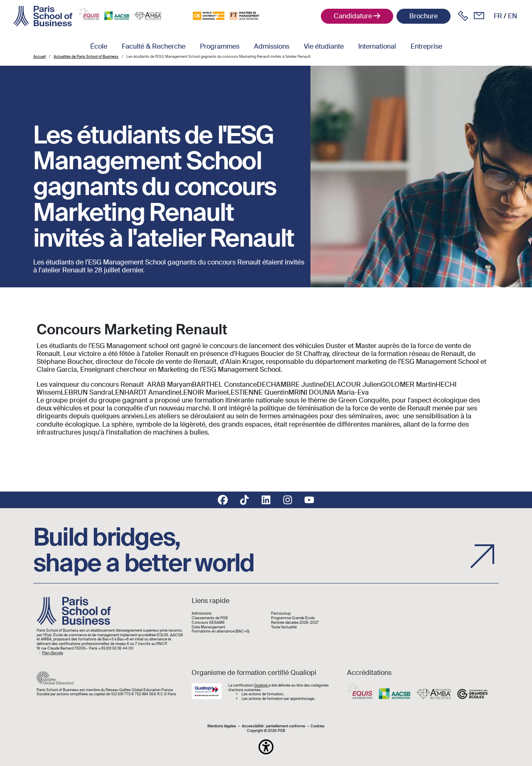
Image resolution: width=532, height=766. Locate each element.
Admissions (272, 46)
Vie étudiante (324, 46)
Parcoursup (281, 614)
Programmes (220, 46)
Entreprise (426, 46)
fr (498, 16)
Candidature (353, 16)
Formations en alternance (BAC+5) (220, 631)
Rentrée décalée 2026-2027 (295, 623)
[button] (266, 747)
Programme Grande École (293, 618)
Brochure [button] (424, 16)
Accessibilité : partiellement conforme (273, 726)
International (377, 46)
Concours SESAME (208, 623)
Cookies (318, 726)
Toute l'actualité (284, 627)
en (512, 16)
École (99, 46)
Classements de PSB (210, 618)
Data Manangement (208, 627)
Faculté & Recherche (154, 46)
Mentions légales (222, 726)
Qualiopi (261, 685)
